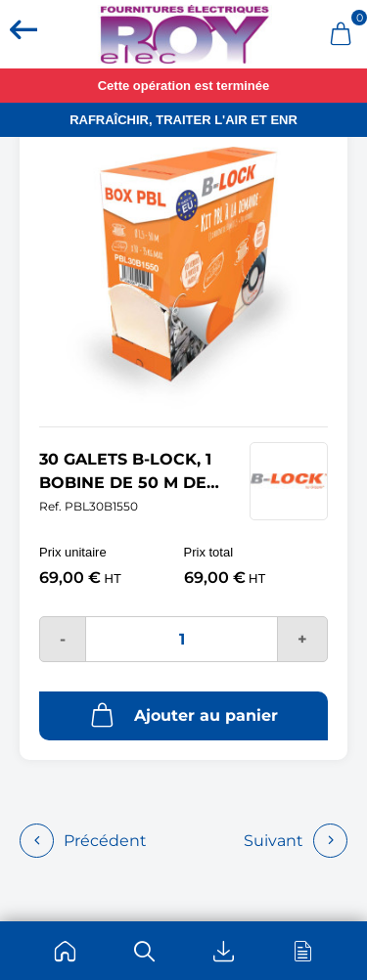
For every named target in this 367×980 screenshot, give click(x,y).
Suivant (296, 841)
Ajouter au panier (184, 715)
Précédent (83, 841)
